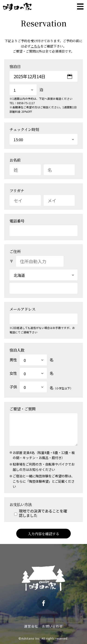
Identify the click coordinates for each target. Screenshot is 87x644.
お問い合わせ (52, 626)
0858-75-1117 (26, 103)
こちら (35, 46)
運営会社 (31, 626)
